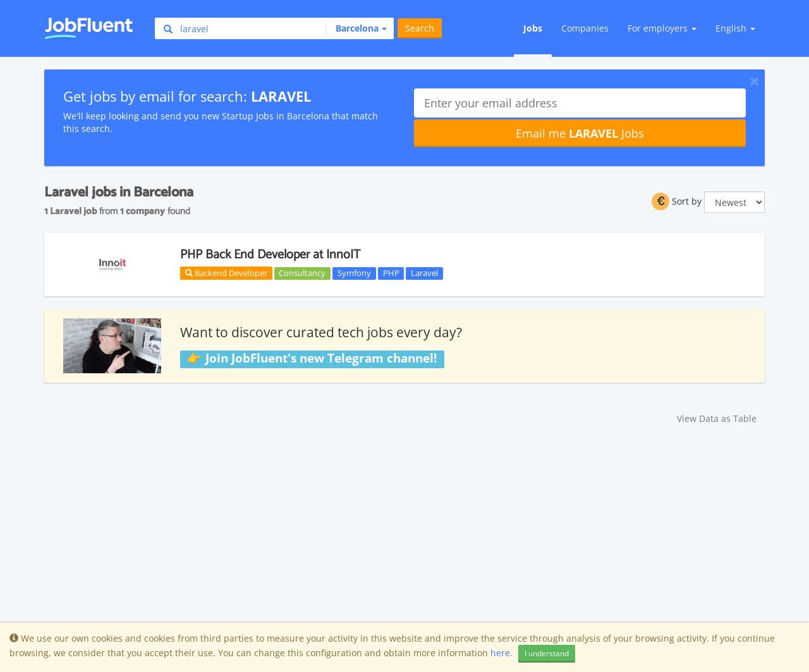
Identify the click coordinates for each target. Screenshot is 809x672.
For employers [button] (662, 28)
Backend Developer (226, 273)
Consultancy (302, 273)
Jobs (533, 28)
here (500, 653)
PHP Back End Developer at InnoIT (270, 255)
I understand (547, 653)
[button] (356, 28)
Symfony (354, 273)
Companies (585, 28)
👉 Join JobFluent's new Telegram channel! (312, 359)
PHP (391, 273)
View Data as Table (717, 418)
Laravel (424, 273)
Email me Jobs (580, 133)
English (735, 28)
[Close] (754, 81)
